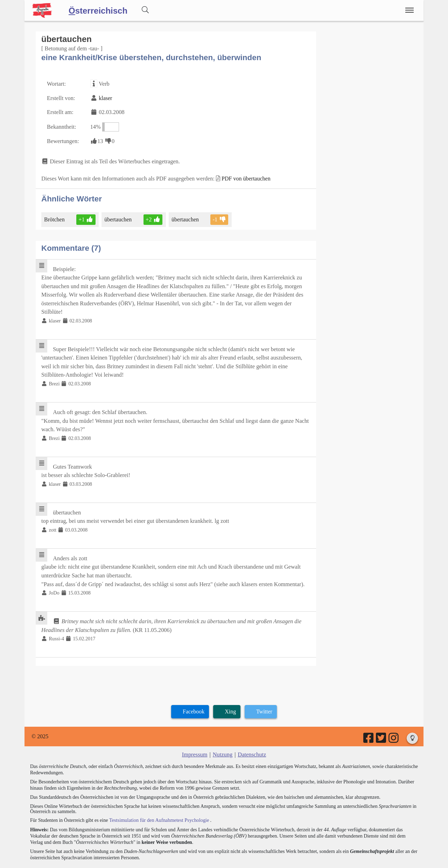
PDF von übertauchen (243, 176)
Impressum (195, 737)
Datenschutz (251, 737)
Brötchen (55, 217)
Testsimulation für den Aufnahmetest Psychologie (158, 802)
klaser (105, 97)
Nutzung (222, 737)
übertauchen (118, 217)
